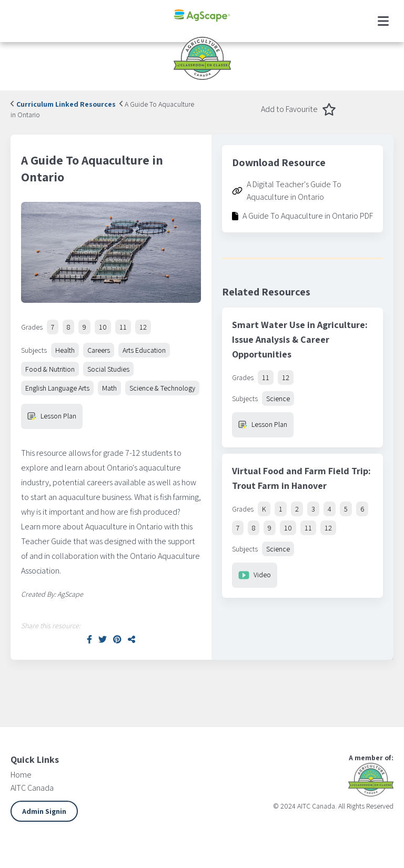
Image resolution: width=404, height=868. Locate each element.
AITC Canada (32, 788)
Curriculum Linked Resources (63, 104)
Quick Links (35, 759)
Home (21, 775)
